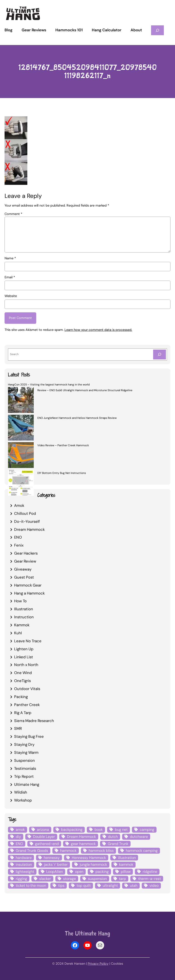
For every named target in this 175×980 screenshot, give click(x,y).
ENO (18, 537)
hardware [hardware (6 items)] (24, 858)
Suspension (24, 760)
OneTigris (22, 681)
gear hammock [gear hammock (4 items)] (83, 844)
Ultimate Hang (27, 784)
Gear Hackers (26, 553)
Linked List (24, 657)
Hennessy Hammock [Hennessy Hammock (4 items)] (89, 858)
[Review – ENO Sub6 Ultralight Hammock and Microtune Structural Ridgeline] (21, 401)
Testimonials (25, 768)
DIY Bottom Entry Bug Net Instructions (62, 473)
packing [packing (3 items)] (102, 872)
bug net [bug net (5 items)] (121, 830)
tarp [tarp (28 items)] (122, 879)
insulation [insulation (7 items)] (24, 864)
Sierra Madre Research (34, 721)
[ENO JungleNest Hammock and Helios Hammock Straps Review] (21, 428)
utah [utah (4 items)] (134, 886)
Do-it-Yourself (27, 521)
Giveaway (23, 569)
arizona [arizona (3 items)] (43, 830)
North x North (26, 665)
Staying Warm (26, 752)
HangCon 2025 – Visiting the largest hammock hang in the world (49, 385)
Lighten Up (24, 649)
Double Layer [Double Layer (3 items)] (44, 837)
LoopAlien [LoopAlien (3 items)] (55, 872)
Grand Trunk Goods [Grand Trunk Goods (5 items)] (32, 851)
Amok (19, 505)
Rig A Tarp (23, 713)
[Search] (160, 355)
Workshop (23, 800)
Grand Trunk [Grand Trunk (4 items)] (118, 844)
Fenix (19, 545)
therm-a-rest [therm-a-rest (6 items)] (149, 879)
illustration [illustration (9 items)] (127, 858)
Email (10, 277)
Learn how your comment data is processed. (98, 330)
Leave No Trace (28, 641)
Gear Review (25, 561)
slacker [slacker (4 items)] (45, 879)
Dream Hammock (29, 529)
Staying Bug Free (29, 736)
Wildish (21, 792)
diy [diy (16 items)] (18, 837)
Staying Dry (24, 744)
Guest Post (24, 577)
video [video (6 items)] (154, 886)
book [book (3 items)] (99, 830)
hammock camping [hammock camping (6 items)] (142, 851)
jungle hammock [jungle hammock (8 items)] (93, 864)
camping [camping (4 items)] (147, 830)
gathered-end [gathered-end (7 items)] (47, 844)
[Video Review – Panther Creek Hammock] (21, 456)
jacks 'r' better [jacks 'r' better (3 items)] (56, 864)
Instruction (24, 617)
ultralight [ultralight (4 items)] (110, 886)
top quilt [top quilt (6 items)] (84, 886)
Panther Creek (27, 705)
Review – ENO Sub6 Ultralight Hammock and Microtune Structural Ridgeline (85, 390)
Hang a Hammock (29, 593)
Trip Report (24, 776)
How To (20, 601)
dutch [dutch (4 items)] (113, 837)
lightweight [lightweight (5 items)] (25, 872)
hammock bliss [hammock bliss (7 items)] (101, 851)
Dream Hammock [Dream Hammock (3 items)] (81, 837)
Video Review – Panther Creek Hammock (63, 445)
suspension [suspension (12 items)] (97, 879)
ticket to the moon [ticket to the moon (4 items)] (31, 886)
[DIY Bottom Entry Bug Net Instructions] (21, 483)
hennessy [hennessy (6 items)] (52, 858)
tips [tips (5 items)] (61, 886)
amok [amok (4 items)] (20, 830)
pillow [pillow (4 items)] (126, 872)
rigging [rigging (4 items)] (21, 879)
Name (10, 258)
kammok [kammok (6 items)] (126, 864)
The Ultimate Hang (87, 933)
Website (11, 296)
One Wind (23, 673)
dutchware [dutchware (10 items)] (139, 837)
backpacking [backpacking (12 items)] (72, 830)
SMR (18, 728)
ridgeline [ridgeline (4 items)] (150, 872)
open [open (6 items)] (79, 872)
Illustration (24, 609)
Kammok (22, 625)
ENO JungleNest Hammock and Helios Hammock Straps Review (77, 418)
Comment (13, 214)
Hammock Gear (28, 585)
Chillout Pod (25, 513)
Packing (21, 697)
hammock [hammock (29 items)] (68, 851)
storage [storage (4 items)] (69, 879)
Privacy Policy (98, 964)
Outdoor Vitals (27, 689)
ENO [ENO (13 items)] (19, 844)
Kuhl (18, 633)
